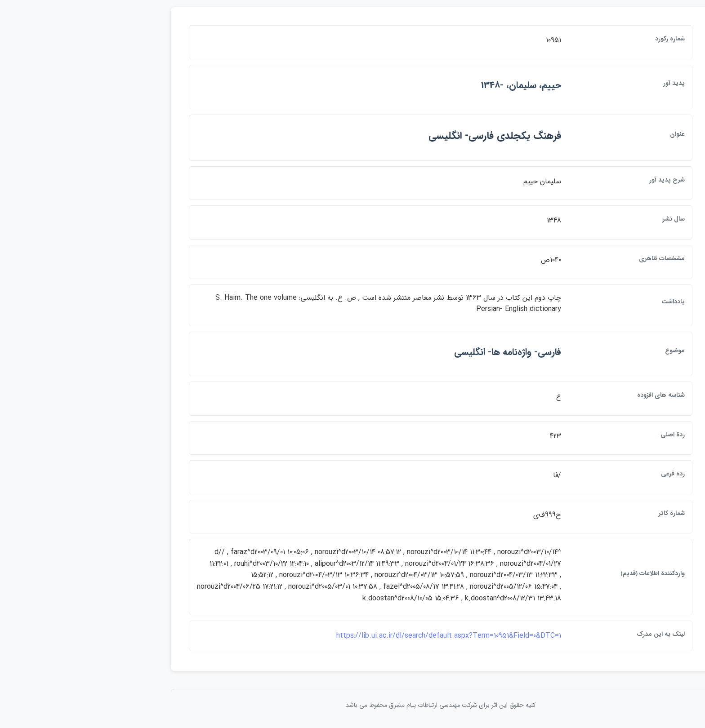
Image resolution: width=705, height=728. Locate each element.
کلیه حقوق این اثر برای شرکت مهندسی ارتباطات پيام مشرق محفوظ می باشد (352, 705)
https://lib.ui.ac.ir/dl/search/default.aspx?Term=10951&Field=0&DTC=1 (361, 636)
